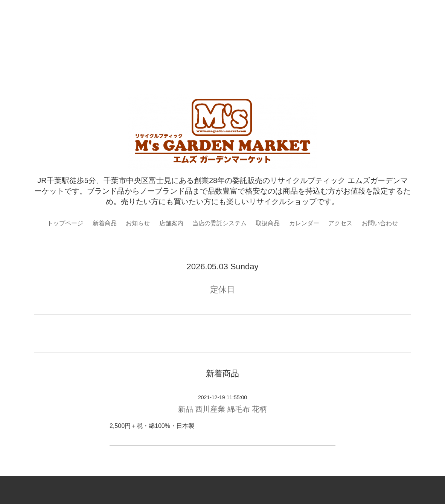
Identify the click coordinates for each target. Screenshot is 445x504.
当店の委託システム (219, 223)
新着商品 (105, 223)
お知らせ (138, 223)
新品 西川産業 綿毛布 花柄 (223, 409)
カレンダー (304, 223)
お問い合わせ (380, 223)
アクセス (340, 223)
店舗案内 (171, 223)
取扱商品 (268, 223)
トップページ (65, 223)
